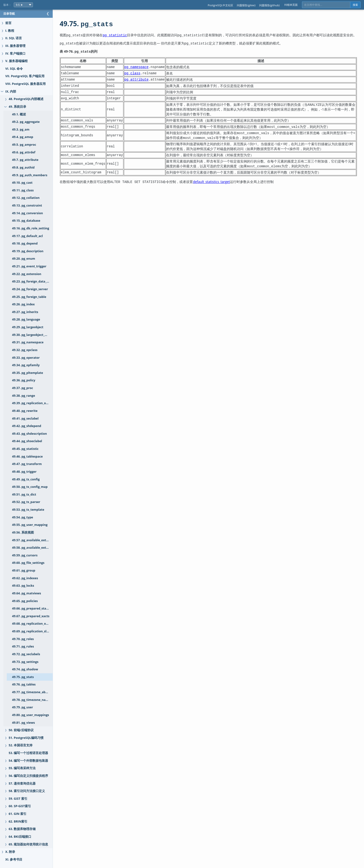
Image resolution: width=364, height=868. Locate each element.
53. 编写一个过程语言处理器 (28, 753)
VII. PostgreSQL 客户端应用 (25, 76)
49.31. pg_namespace (28, 342)
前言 (8, 23)
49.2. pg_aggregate (26, 122)
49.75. (96, 24)
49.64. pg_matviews (26, 593)
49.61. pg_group (24, 570)
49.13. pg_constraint (27, 205)
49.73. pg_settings (25, 662)
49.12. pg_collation (26, 198)
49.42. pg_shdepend (27, 426)
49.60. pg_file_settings (28, 563)
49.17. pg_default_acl (27, 236)
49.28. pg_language (26, 319)
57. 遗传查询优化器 (22, 783)
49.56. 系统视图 (23, 532)
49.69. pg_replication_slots (32, 631)
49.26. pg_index (23, 304)
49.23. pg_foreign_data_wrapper (36, 281)
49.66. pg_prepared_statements (35, 608)
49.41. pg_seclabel (25, 418)
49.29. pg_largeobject (28, 327)
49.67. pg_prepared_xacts (31, 616)
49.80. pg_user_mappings (31, 715)
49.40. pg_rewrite (25, 411)
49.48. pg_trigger (24, 472)
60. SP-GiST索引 (20, 806)
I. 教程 (10, 31)
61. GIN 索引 (18, 814)
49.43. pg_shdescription (29, 434)
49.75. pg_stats (23, 677)
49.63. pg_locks (23, 586)
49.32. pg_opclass (25, 350)
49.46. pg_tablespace (27, 456)
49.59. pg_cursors (25, 555)
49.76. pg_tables (24, 684)
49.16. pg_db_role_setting (31, 228)
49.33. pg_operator (26, 358)
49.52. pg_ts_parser (26, 502)
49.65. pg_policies (25, 601)
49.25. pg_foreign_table (29, 297)
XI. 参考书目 (14, 859)
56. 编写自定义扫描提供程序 (28, 776)
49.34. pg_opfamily (26, 365)
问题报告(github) (269, 5)
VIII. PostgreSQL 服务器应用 (25, 84)
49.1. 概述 (19, 114)
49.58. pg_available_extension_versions (37, 548)
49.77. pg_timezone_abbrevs (33, 692)
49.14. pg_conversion (28, 213)
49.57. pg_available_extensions (35, 540)
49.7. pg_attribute (25, 160)
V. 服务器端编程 (16, 61)
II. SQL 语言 (14, 38)
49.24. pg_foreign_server (30, 289)
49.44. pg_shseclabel (27, 441)
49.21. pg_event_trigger (29, 266)
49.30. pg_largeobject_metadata (36, 335)
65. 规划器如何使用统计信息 (28, 844)
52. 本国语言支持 (21, 745)
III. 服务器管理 (15, 46)
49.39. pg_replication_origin (32, 403)
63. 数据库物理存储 (22, 829)
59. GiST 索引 (18, 799)
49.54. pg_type (23, 517)
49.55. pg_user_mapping (30, 525)
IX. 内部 (11, 91)
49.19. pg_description (28, 251)
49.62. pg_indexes (25, 578)
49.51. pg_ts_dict (24, 494)
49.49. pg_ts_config (26, 479)
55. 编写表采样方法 (22, 768)
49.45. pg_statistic (25, 449)
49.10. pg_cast (22, 183)
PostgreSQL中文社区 (220, 5)
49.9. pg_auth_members (30, 175)
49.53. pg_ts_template (28, 510)
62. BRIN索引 (18, 821)
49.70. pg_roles (23, 639)
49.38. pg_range (24, 396)
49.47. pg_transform (27, 464)
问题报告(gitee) (246, 5)
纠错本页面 (291, 5)
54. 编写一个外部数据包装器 (28, 761)
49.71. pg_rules (23, 646)
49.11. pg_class (23, 190)
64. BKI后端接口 (20, 837)
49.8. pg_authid (23, 167)
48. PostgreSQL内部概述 (26, 99)
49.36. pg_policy (24, 380)
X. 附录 (10, 852)
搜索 (355, 5)
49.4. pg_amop (23, 137)
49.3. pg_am (21, 129)
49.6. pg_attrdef (24, 152)
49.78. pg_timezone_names (32, 700)
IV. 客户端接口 (15, 53)
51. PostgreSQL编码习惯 (26, 738)
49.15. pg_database (26, 221)
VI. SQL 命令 (14, 69)
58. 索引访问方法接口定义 (27, 791)
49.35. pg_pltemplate (28, 373)
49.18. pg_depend (25, 243)
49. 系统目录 (17, 107)
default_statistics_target (221, 186)
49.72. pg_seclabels (26, 654)
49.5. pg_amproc (24, 145)
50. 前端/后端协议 (21, 730)
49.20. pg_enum (24, 259)
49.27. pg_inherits (25, 312)
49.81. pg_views (23, 723)
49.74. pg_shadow (25, 669)
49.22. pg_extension (27, 274)
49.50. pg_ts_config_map (30, 487)
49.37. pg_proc (22, 388)
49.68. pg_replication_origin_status (37, 624)
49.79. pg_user (22, 707)
